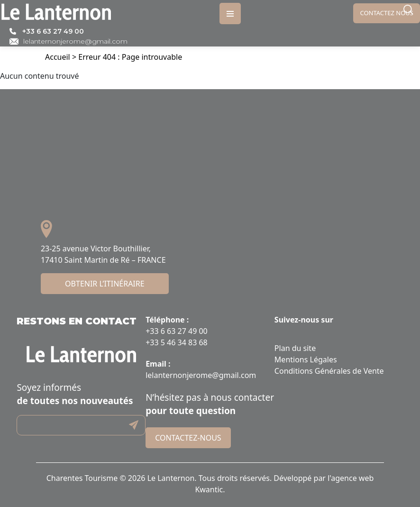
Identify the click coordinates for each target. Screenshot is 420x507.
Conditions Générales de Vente (329, 371)
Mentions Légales (306, 360)
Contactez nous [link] (387, 13)
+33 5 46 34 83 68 (177, 342)
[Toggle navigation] (230, 14)
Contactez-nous (188, 438)
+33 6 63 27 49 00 (53, 31)
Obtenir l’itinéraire (105, 284)
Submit (134, 425)
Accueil (58, 57)
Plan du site (295, 348)
